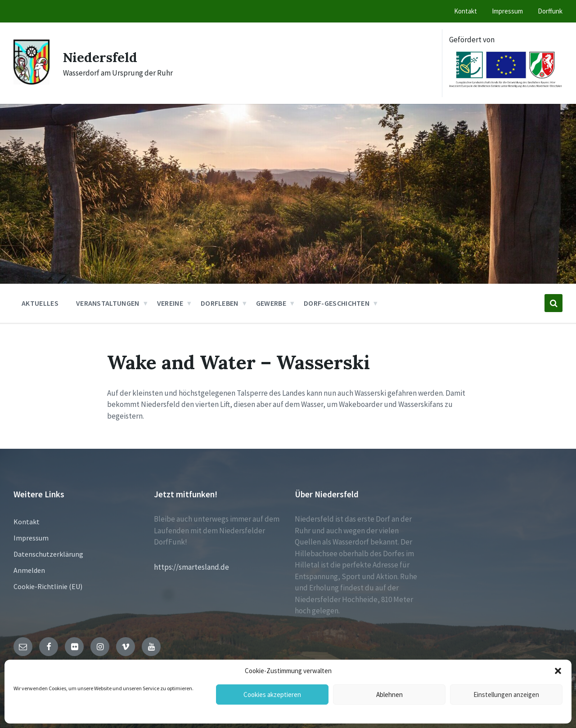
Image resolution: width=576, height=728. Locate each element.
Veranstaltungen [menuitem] (108, 303)
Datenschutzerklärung (48, 554)
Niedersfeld (101, 57)
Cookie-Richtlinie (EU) (48, 586)
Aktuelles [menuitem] (40, 303)
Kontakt (27, 522)
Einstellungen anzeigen (506, 695)
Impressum (31, 538)
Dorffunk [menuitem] (550, 11)
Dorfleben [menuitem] (220, 303)
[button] (558, 671)
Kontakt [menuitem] (466, 11)
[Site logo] (31, 82)
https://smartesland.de (191, 567)
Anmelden (29, 570)
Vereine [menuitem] (170, 303)
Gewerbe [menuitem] (271, 303)
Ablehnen (389, 695)
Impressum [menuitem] (507, 11)
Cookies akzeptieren (272, 695)
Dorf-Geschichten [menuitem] (337, 303)
